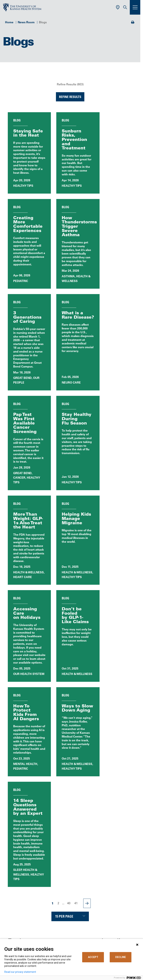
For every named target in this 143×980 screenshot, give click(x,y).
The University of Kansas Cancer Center (70, 927)
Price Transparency (56, 896)
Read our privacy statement (20, 972)
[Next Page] (87, 681)
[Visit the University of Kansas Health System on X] (58, 838)
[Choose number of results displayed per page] (70, 694)
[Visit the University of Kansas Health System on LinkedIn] (70, 838)
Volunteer (50, 880)
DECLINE (121, 957)
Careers (49, 864)
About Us (50, 854)
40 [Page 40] (69, 680)
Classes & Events (55, 874)
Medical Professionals (58, 922)
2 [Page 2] (58, 680)
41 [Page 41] (76, 680)
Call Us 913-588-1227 (70, 817)
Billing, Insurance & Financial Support (69, 890)
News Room (26, 22)
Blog (114, 740)
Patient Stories (27, 757)
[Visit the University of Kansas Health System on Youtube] (94, 838)
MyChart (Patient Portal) (59, 885)
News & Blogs (53, 869)
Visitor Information (56, 911)
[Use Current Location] (118, 7)
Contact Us (51, 859)
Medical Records (55, 901)
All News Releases (70, 740)
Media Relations (54, 938)
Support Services (55, 906)
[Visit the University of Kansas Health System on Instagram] (82, 838)
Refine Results (70, 97)
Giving (48, 932)
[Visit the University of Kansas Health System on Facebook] (47, 838)
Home (9, 22)
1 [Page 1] (53, 680)
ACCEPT (93, 957)
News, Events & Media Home (27, 740)
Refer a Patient (53, 917)
